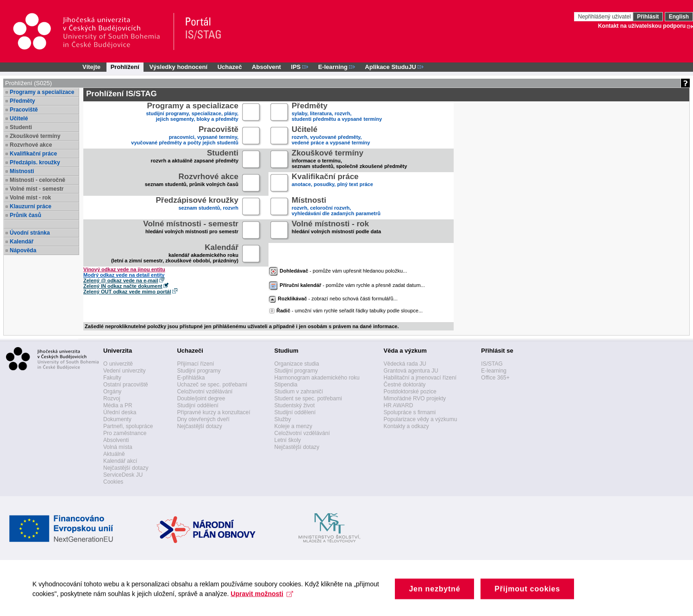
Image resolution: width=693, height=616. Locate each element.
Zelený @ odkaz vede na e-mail (121, 280)
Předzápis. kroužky (35, 162)
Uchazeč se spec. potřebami (212, 385)
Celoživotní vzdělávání (205, 392)
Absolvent (266, 67)
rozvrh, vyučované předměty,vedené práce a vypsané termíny (331, 136)
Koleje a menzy (293, 426)
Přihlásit (648, 17)
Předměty (22, 101)
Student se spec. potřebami (308, 398)
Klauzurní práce (31, 206)
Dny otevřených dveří (203, 419)
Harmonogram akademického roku (317, 378)
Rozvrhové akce (31, 145)
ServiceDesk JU (123, 475)
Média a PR (118, 405)
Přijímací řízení (195, 364)
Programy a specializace (42, 92)
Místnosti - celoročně (37, 180)
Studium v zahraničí (298, 392)
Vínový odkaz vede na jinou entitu (124, 269)
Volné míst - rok (30, 198)
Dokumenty (117, 419)
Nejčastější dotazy (126, 468)
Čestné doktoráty (405, 385)
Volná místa (118, 447)
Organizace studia (297, 364)
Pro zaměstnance (125, 433)
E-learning (494, 371)
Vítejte (91, 67)
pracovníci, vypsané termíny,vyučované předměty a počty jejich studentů (185, 136)
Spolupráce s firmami (410, 412)
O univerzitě (118, 364)
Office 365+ (495, 378)
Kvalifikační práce (33, 154)
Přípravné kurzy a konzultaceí (213, 412)
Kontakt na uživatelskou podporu (642, 26)
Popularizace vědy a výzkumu (421, 419)
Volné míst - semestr (37, 189)
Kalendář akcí (120, 461)
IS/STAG (492, 364)
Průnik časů (25, 215)
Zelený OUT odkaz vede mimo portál (127, 292)
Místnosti (22, 171)
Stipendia (286, 385)
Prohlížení (125, 67)
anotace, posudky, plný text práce (332, 184)
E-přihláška (191, 378)
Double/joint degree (201, 398)
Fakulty (112, 378)
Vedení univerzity (124, 371)
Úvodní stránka (30, 233)
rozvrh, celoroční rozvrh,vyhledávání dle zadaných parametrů (336, 207)
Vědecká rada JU (405, 364)
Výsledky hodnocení (178, 67)
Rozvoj (112, 398)
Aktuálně (114, 454)
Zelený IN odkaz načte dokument (123, 286)
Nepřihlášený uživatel (605, 17)
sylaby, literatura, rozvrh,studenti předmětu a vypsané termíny (337, 113)
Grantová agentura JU (411, 371)
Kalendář (22, 242)
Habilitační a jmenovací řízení (420, 378)
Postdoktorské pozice (410, 392)
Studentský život (294, 405)
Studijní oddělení (197, 405)
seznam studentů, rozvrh (197, 207)
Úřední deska (120, 412)
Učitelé (19, 118)
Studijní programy (199, 371)
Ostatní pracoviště (126, 385)
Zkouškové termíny (35, 136)
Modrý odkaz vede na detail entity (124, 275)
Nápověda (23, 250)
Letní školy (287, 440)
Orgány (112, 392)
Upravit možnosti (262, 600)
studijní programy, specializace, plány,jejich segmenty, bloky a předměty (193, 113)
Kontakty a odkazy (406, 426)
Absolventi (116, 440)
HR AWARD (399, 405)
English (679, 17)
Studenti (21, 127)
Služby (282, 419)
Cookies (113, 482)
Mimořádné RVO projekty (415, 398)
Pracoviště (24, 110)
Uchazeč (230, 67)
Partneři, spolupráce (128, 426)
